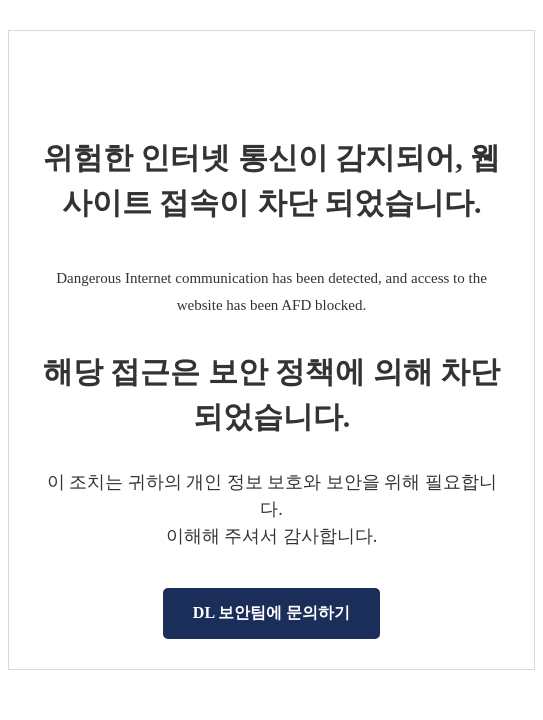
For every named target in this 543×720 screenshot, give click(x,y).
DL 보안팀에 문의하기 (271, 612)
